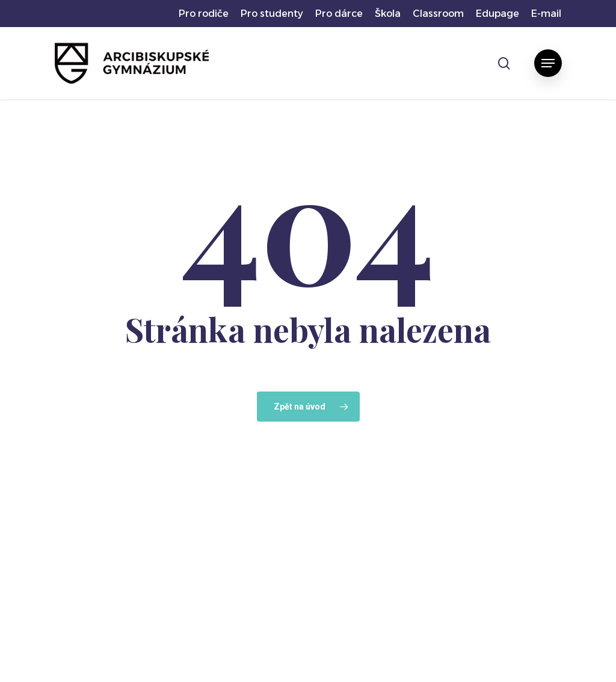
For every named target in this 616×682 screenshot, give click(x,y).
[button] (548, 63)
